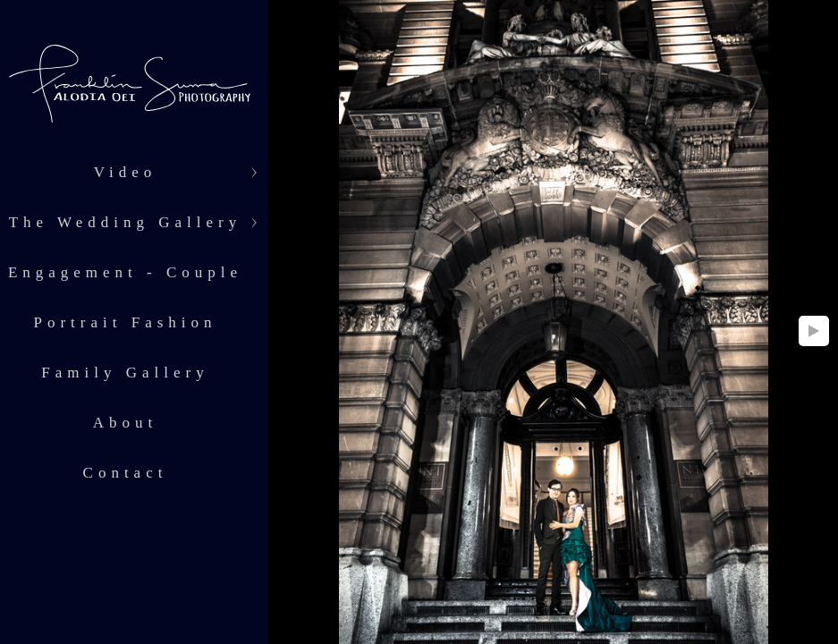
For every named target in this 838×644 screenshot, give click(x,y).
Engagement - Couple (125, 272)
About (126, 423)
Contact (126, 473)
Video (126, 172)
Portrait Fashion (125, 322)
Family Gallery (125, 373)
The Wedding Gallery (126, 222)
